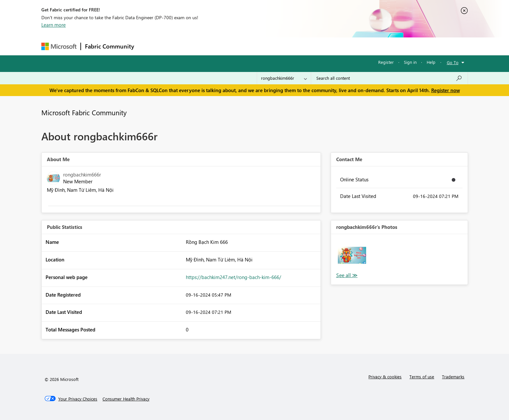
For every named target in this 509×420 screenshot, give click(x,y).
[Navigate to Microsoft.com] (59, 46)
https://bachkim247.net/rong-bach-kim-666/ (234, 277)
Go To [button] (453, 62)
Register (386, 62)
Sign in (410, 62)
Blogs (262, 46)
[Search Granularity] (284, 78)
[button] (352, 255)
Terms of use (422, 377)
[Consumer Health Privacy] (126, 399)
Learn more (54, 25)
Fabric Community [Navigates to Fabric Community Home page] (110, 46)
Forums (149, 46)
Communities (233, 46)
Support (315, 46)
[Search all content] (389, 78)
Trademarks (453, 377)
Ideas (204, 46)
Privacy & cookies (385, 377)
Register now (446, 90)
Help (431, 62)
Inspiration (178, 46)
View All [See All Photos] (347, 275)
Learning (287, 46)
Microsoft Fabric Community (84, 112)
